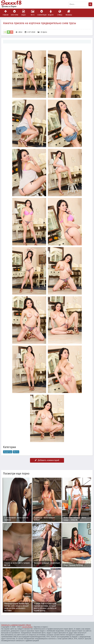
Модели (51, 13)
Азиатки (8, 452)
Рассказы (69, 13)
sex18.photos (27, 627)
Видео (24, 13)
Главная (6, 13)
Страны (60, 13)
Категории (15, 13)
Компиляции (42, 13)
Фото (33, 13)
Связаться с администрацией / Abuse (16, 625)
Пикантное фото (13, 4)
